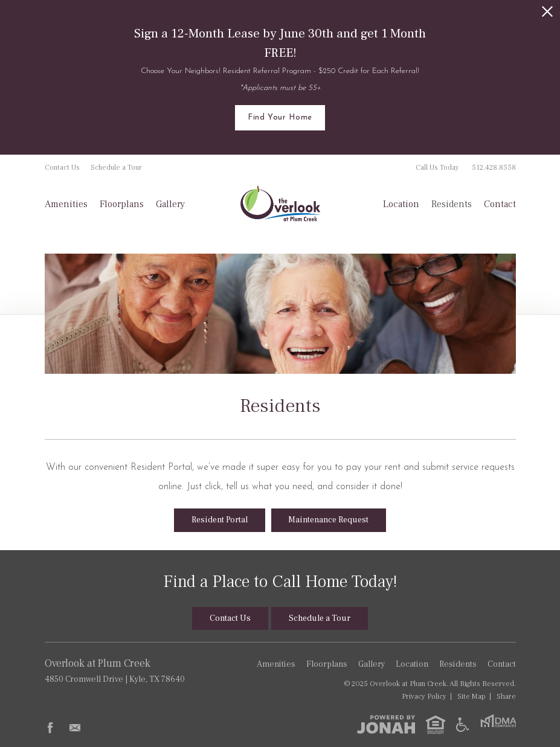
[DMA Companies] (498, 725)
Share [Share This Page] (506, 696)
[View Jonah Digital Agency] (386, 724)
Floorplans (122, 204)
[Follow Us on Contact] (75, 728)
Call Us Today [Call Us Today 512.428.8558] (466, 168)
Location (401, 204)
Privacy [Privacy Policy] (424, 696)
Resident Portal (220, 520)
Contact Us (62, 168)
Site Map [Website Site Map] (471, 696)
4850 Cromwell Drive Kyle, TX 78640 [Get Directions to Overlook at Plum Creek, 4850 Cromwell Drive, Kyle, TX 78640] (127, 670)
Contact (500, 204)
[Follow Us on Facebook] (50, 728)
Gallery (170, 204)
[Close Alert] (547, 11)
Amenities (66, 204)
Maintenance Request (328, 520)
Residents (452, 204)
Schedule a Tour (116, 168)
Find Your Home (280, 117)
